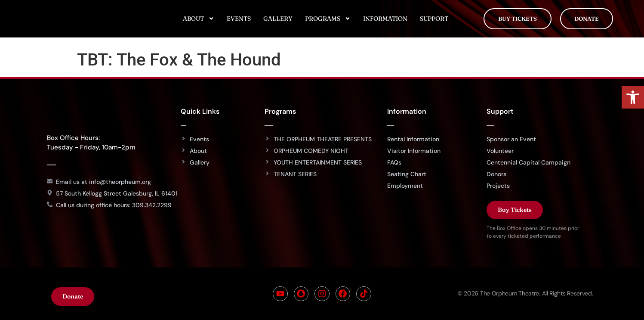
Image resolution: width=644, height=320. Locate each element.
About (199, 19)
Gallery (278, 19)
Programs (328, 19)
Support (434, 19)
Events (239, 19)
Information (385, 19)
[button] (633, 97)
